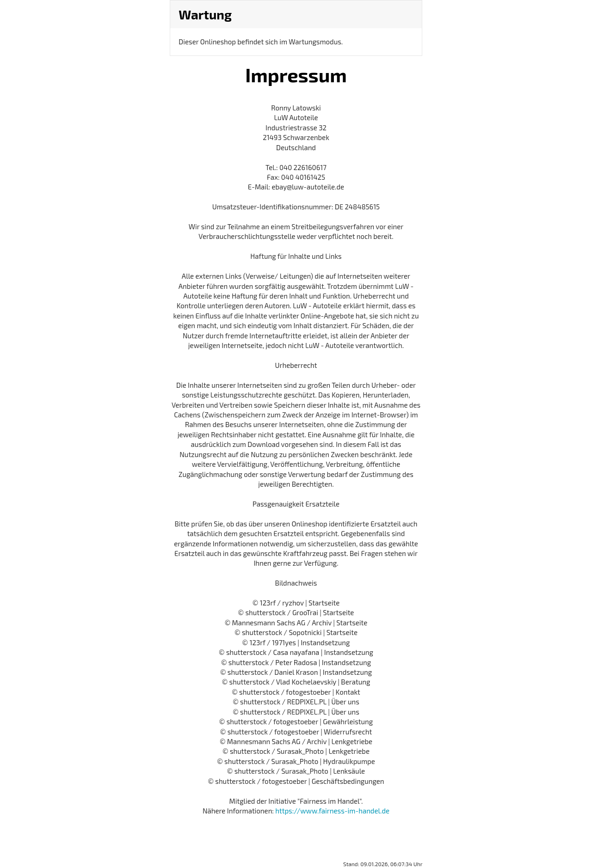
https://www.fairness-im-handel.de (332, 811)
